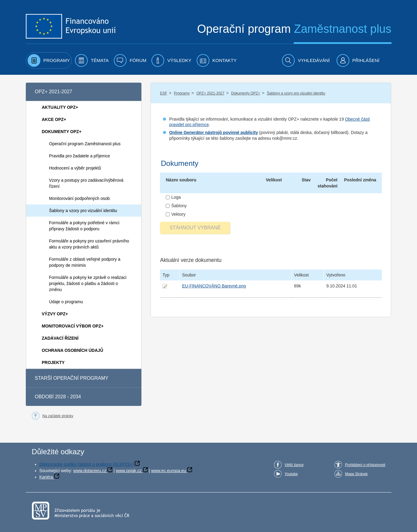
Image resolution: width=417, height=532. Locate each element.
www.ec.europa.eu (169, 471)
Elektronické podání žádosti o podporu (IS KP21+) (87, 464)
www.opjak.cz (129, 471)
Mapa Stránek (356, 474)
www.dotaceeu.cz (90, 471)
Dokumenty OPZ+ (246, 93)
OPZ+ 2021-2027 (210, 93)
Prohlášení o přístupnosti (365, 465)
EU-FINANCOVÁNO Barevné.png (214, 286)
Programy (182, 93)
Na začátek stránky (58, 416)
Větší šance (294, 465)
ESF (163, 93)
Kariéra (46, 477)
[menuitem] (49, 60)
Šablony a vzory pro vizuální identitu (296, 93)
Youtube (291, 474)
